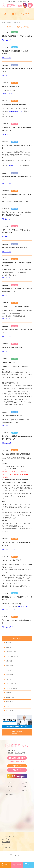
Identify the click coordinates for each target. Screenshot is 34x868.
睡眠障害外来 (13, 166)
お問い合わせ (10, 675)
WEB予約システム (11, 652)
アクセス (8, 679)
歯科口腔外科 (9, 795)
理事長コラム (10, 702)
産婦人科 (9, 787)
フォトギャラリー (11, 684)
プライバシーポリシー (12, 688)
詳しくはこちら (7, 40)
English (8, 706)
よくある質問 (6, 842)
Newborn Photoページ (15, 111)
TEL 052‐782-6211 (24, 606)
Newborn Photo (10, 697)
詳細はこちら (6, 134)
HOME (3, 23)
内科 (9, 791)
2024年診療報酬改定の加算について (17, 733)
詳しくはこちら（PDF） (9, 549)
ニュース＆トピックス (18, 23)
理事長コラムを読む (8, 93)
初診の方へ (9, 643)
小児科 (25, 787)
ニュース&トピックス (12, 656)
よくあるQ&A (10, 670)
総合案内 (9, 23)
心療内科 (25, 791)
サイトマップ (10, 711)
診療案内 (8, 647)
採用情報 (8, 693)
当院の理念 (9, 661)
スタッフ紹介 (10, 665)
